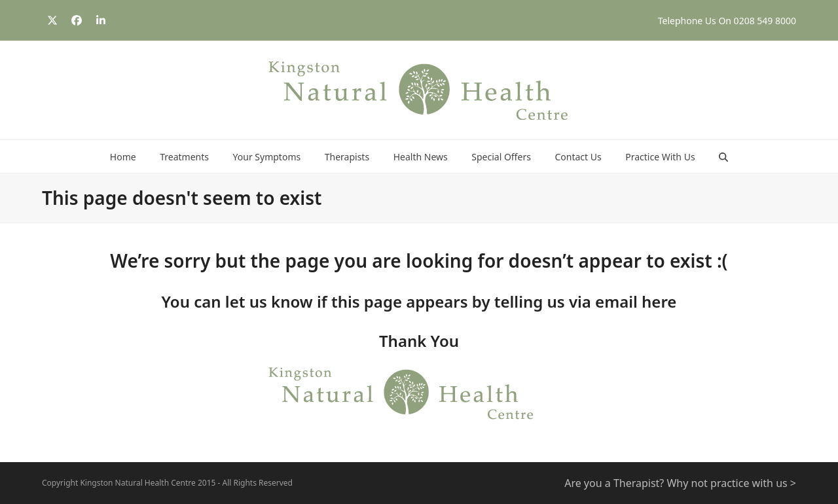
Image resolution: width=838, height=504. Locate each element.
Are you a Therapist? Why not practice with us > (680, 483)
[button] (723, 156)
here (659, 301)
